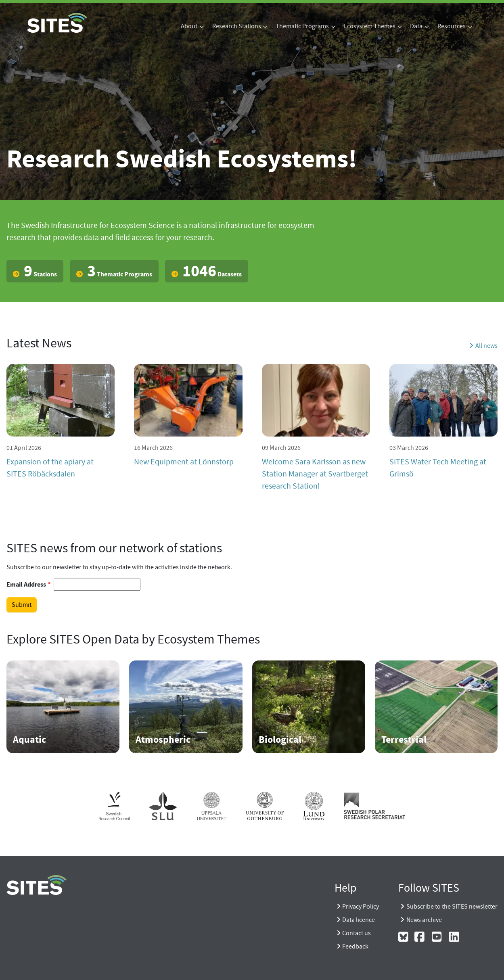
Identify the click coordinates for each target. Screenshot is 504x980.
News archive (424, 920)
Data (416, 26)
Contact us (357, 933)
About (189, 26)
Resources (452, 26)
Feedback (355, 947)
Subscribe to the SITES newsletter (452, 907)
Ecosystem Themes (370, 26)
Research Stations (237, 26)
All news (486, 346)
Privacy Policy (361, 907)
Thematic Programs (302, 26)
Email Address (26, 584)
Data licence (359, 920)
